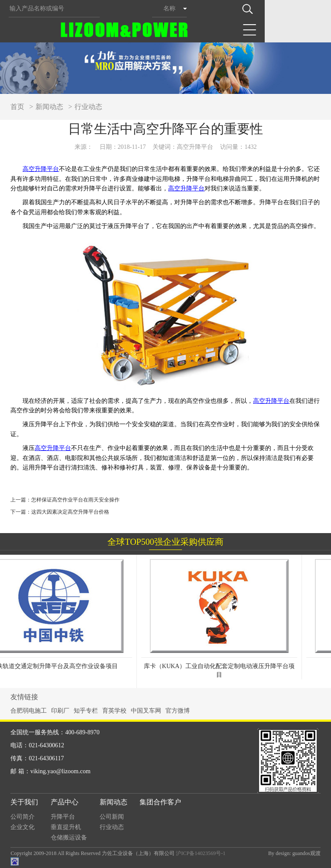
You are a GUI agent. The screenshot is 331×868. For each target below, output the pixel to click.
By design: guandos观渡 (294, 853)
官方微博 (178, 711)
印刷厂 (60, 711)
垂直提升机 (66, 827)
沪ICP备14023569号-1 (201, 853)
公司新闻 (112, 817)
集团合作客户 (160, 802)
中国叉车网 (146, 711)
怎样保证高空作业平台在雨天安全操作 (75, 500)
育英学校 (114, 711)
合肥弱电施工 (29, 711)
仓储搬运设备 (69, 837)
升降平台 (63, 817)
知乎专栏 (86, 711)
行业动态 (88, 107)
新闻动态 (49, 107)
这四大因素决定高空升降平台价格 (70, 512)
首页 (17, 107)
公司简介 (23, 817)
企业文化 (23, 827)
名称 (169, 8)
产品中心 (65, 802)
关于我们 (24, 802)
